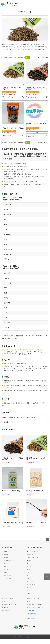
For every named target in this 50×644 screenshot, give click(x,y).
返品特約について (7, 607)
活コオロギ (5, 552)
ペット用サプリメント (9, 561)
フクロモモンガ (31, 584)
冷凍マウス (5, 564)
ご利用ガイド (6, 601)
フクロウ (29, 575)
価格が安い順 (12, 57)
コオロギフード (7, 578)
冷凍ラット (5, 572)
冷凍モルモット (7, 575)
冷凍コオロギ (6, 558)
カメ (28, 564)
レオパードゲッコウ (10, 350)
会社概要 (29, 601)
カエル (28, 570)
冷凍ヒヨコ (5, 567)
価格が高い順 (21, 57)
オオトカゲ (30, 555)
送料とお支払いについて (9, 604)
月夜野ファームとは (8, 598)
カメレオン (40, 350)
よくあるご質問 (7, 610)
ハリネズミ (30, 581)
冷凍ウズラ (5, 570)
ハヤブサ (29, 587)
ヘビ (28, 572)
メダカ (28, 593)
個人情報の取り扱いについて (35, 607)
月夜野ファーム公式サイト (34, 598)
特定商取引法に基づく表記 (34, 604)
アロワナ (29, 567)
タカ (28, 590)
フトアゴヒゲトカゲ (26, 350)
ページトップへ (47, 540)
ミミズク (29, 578)
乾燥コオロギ (6, 555)
